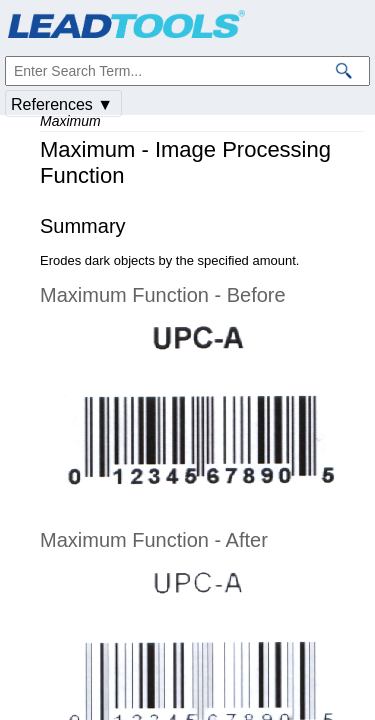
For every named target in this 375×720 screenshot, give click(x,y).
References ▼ (62, 104)
